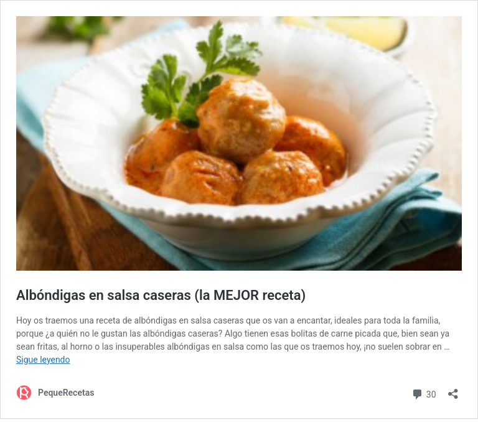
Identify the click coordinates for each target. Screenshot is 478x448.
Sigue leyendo (43, 360)
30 (424, 393)
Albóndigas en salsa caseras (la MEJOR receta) (161, 295)
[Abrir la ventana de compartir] (453, 390)
